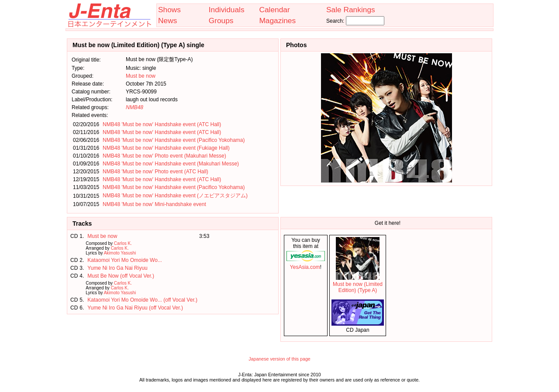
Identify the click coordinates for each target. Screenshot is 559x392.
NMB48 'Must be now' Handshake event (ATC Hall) (162, 124)
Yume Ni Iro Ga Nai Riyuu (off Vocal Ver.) (135, 308)
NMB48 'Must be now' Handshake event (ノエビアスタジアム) (175, 196)
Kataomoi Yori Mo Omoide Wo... (125, 260)
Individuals (227, 10)
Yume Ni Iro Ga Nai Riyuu (117, 268)
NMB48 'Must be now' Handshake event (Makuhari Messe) (171, 164)
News (167, 21)
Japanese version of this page (279, 359)
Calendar (274, 10)
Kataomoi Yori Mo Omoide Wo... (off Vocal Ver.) (142, 300)
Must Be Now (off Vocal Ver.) (121, 276)
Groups (221, 21)
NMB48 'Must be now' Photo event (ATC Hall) (155, 172)
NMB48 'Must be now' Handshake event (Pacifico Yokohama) (174, 140)
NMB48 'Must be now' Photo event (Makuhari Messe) (164, 156)
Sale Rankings (351, 10)
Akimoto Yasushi (120, 253)
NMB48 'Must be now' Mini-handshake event (154, 204)
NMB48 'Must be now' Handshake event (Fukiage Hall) (166, 148)
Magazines (277, 21)
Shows (169, 10)
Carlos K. (123, 243)
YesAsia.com (306, 264)
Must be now (141, 76)
